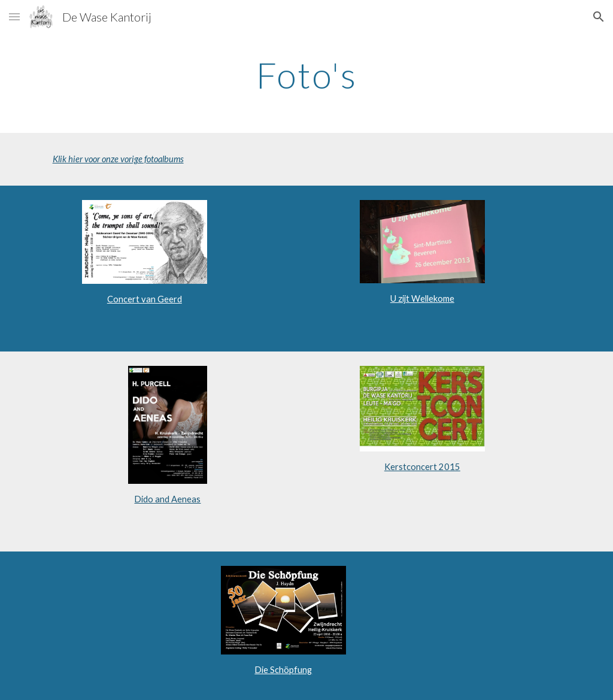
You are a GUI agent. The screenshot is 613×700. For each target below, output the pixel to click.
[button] (14, 16)
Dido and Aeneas (167, 499)
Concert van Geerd (145, 299)
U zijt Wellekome (422, 299)
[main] (307, 75)
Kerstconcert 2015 (422, 467)
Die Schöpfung (283, 670)
